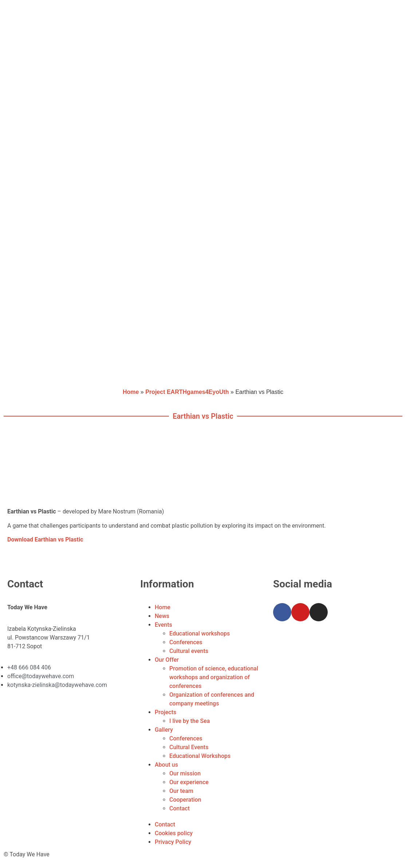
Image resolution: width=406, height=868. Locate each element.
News (162, 616)
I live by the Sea (190, 721)
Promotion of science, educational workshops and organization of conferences (214, 677)
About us (166, 765)
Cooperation (185, 800)
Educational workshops (200, 634)
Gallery (164, 730)
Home (131, 392)
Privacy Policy (173, 842)
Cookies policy (174, 833)
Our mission (185, 773)
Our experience (189, 782)
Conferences (186, 642)
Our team (181, 791)
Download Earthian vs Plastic (45, 539)
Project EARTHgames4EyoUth (187, 392)
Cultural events (189, 651)
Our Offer (167, 660)
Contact (180, 808)
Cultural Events (189, 747)
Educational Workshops (200, 756)
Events (163, 625)
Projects (165, 712)
